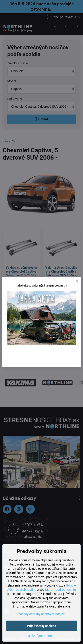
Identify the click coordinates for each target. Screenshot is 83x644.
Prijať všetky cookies (41, 626)
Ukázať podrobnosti (41, 636)
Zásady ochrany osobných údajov (41, 614)
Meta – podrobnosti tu (61, 590)
